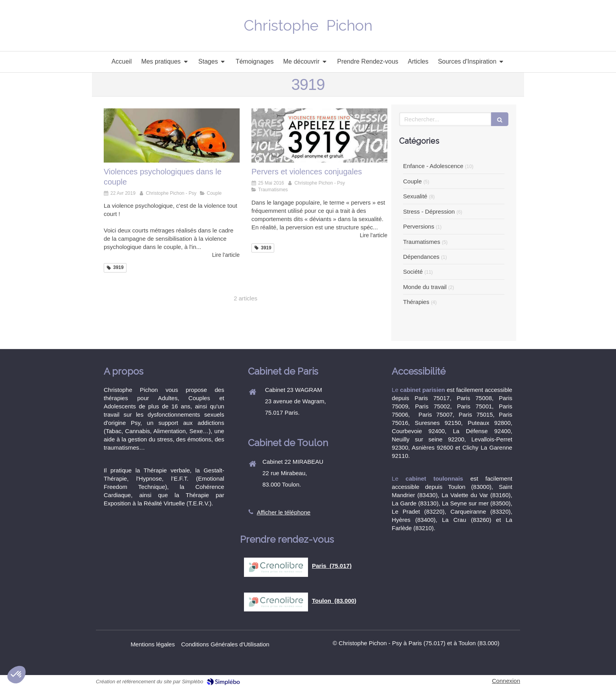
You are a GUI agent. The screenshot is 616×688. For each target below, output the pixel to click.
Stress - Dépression (429, 211)
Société (413, 272)
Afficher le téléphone (284, 512)
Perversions (419, 226)
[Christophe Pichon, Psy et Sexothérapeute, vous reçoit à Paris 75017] (319, 135)
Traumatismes (422, 242)
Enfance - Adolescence (433, 166)
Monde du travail (425, 287)
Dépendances (421, 257)
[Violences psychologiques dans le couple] (172, 135)
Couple (412, 181)
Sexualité (415, 196)
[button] (16, 675)
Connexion (506, 681)
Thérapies (416, 302)
